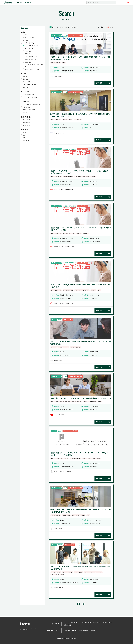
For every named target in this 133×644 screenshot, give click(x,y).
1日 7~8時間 (25, 125)
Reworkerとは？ (28, 3)
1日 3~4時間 (25, 120)
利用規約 (74, 630)
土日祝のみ (25, 140)
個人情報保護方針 (84, 630)
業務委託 (25, 87)
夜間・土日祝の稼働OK (28, 110)
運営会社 (93, 630)
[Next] (87, 604)
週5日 (24, 138)
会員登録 (127, 3)
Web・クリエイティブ (28, 38)
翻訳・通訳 (27, 62)
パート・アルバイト (27, 82)
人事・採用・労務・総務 (31, 46)
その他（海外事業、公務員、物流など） (33, 66)
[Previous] (75, 604)
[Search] (101, 3)
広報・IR (27, 54)
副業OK (24, 112)
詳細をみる (99, 83)
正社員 (24, 76)
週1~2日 (24, 132)
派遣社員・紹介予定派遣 (29, 84)
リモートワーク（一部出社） (30, 97)
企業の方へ (67, 630)
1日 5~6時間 (25, 122)
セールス (25, 40)
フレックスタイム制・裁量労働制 (31, 104)
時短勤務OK (25, 107)
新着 (107, 27)
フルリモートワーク (27, 94)
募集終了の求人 (68, 625)
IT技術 (24, 35)
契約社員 (25, 79)
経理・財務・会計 (29, 48)
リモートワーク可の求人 (71, 623)
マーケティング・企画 (30, 57)
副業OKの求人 (97, 623)
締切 (112, 27)
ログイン (121, 3)
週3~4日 (24, 135)
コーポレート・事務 (27, 43)
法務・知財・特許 (29, 51)
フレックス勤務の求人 (85, 623)
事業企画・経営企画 (30, 59)
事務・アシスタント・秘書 (31, 69)
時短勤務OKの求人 (108, 623)
